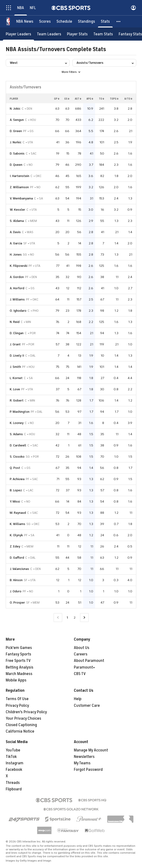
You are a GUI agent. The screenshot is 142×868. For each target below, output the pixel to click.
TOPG (114, 99)
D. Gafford (17, 558)
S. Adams (16, 434)
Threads (13, 783)
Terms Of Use (17, 699)
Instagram (15, 763)
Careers (81, 654)
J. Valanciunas (19, 569)
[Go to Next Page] (84, 618)
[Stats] (105, 21)
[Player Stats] (77, 34)
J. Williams (17, 299)
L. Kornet (16, 378)
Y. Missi (15, 501)
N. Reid (15, 322)
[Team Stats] (103, 34)
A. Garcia (16, 243)
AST (78, 99)
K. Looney (17, 423)
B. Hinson (16, 580)
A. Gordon (17, 277)
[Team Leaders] (49, 34)
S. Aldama (17, 221)
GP (57, 99)
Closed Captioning (21, 725)
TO (101, 99)
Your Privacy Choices (23, 718)
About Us (82, 648)
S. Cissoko (17, 457)
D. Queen (16, 165)
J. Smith (15, 367)
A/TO (128, 99)
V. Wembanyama (21, 198)
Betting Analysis (20, 667)
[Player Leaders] (18, 34)
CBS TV (80, 674)
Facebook (14, 770)
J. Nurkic (16, 142)
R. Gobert (17, 400)
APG (90, 99)
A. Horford (17, 288)
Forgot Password (88, 770)
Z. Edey (15, 546)
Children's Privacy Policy (26, 712)
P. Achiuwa (17, 479)
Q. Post (15, 468)
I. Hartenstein (20, 176)
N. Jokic (15, 109)
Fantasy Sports (18, 654)
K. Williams (18, 524)
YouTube (13, 750)
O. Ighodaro (18, 311)
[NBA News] (25, 21)
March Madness (19, 674)
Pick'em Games (19, 648)
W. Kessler (18, 210)
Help (78, 699)
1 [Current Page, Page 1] (67, 618)
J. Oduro (16, 591)
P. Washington (20, 412)
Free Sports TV (18, 661)
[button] (119, 21)
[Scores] (45, 21)
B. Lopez (16, 490)
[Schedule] (64, 21)
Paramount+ (84, 667)
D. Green (16, 131)
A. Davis (15, 232)
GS (67, 99)
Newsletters (84, 757)
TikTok (11, 757)
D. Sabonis (17, 153)
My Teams (82, 763)
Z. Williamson (19, 187)
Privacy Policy (17, 706)
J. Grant (15, 344)
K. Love (15, 389)
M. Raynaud (18, 513)
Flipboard (14, 789)
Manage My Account (91, 750)
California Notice (20, 731)
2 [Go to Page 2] (75, 618)
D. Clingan (17, 333)
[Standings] (86, 21)
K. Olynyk (16, 535)
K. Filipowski (19, 266)
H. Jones (16, 255)
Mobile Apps (16, 680)
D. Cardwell (18, 445)
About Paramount (89, 661)
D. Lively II (17, 356)
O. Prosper (17, 603)
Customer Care (87, 706)
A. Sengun (17, 120)
